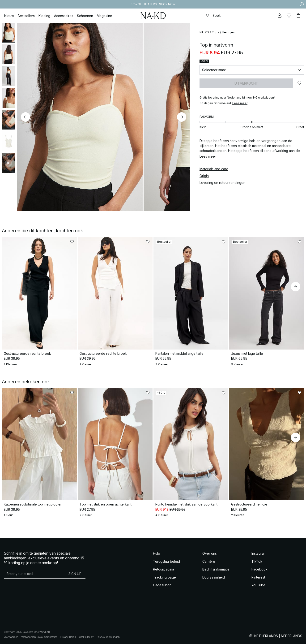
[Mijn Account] (280, 16)
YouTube (258, 585)
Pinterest (258, 577)
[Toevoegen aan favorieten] (299, 83)
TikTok (257, 561)
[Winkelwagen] (298, 16)
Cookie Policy (86, 637)
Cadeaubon (162, 585)
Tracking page (164, 577)
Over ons (210, 553)
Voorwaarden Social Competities (39, 637)
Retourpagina (164, 569)
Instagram (259, 553)
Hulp (157, 553)
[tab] (8, 33)
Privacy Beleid (68, 637)
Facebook (259, 569)
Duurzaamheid (214, 577)
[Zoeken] (238, 15)
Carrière (209, 561)
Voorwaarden (11, 637)
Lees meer (240, 103)
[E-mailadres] (34, 574)
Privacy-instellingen (108, 637)
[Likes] (289, 16)
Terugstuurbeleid (166, 561)
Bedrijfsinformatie (216, 569)
